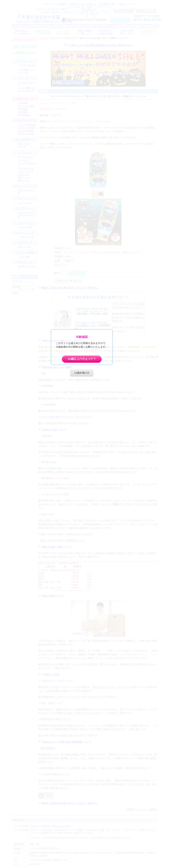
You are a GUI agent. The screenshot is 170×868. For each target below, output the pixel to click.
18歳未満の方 (82, 373)
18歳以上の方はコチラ (82, 359)
